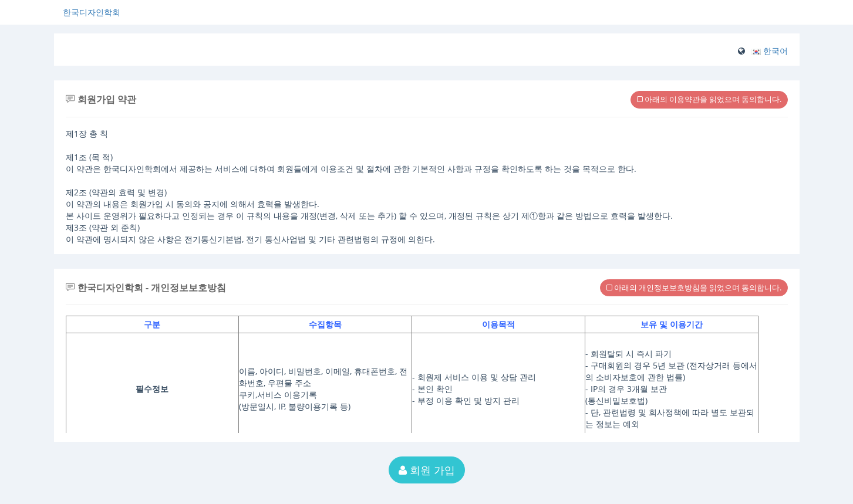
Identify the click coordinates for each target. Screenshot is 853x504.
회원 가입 (427, 470)
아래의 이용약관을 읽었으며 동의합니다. (709, 99)
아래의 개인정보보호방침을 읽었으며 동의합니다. (694, 287)
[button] (770, 51)
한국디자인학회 (92, 12)
